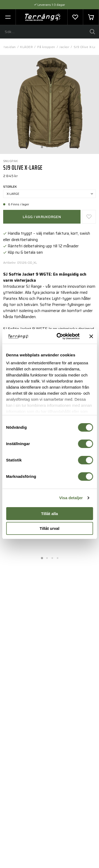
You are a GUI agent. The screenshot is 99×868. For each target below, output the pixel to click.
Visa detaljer (71, 498)
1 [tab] (42, 145)
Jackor (64, 47)
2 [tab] (47, 145)
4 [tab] (58, 145)
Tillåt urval (49, 528)
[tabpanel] (49, 104)
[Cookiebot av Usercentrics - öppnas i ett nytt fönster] (59, 336)
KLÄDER (26, 47)
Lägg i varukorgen (42, 217)
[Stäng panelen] (91, 336)
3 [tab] (52, 145)
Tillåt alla (50, 514)
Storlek (10, 187)
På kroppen (46, 47)
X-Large (50, 194)
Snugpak (11, 161)
